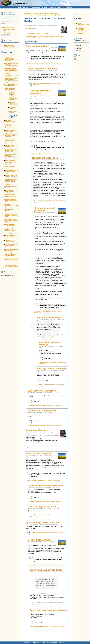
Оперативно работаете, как (42, 507)
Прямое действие (30, 28)
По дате (44, 7)
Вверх (46, 33)
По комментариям (55, 7)
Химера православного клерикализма (12, 250)
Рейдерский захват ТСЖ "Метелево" (10, 225)
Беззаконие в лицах (11, 128)
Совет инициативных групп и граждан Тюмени (11, 237)
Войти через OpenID (8, 27)
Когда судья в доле (10, 160)
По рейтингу (68, 7)
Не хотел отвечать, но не (45, 158)
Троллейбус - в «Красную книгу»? (10, 241)
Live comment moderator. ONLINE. (10, 121)
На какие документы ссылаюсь (41, 92)
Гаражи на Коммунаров (12, 143)
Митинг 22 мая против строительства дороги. (11, 176)
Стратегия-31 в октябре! (13, 112)
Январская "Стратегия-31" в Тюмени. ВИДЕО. (13, 116)
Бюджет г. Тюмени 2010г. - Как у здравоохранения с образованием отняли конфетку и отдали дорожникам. (11, 134)
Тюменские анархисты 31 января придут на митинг (13, 104)
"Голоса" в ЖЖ (82, 27)
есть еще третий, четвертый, (52, 368)
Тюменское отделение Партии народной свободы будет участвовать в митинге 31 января (13, 96)
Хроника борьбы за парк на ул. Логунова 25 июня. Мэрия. (11, 254)
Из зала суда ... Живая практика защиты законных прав (11, 150)
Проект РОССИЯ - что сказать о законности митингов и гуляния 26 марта (11, 215)
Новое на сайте (9, 45)
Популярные (35, 7)
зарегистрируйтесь (49, 37)
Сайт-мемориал (23, 7)
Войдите (40, 37)
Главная (27, 13)
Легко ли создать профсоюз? (10, 167)
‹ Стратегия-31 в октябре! (33, 33)
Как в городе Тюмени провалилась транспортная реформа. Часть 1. (11, 156)
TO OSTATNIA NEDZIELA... (9, 125)
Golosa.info (19, 1)
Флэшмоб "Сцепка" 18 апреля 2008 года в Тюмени (11, 246)
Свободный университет (81, 29)
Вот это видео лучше (39, 540)
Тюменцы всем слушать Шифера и (48, 610)
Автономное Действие (81, 33)
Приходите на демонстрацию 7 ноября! (10, 209)
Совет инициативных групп (83, 24)
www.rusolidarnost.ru (52, 78)
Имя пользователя (7, 19)
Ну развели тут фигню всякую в (42, 522)
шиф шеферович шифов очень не (46, 485)
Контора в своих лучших (50, 317)
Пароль (4, 23)
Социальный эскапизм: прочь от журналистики (12, 259)
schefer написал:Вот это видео (46, 570)
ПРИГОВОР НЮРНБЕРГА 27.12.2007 (12, 205)
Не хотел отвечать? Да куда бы (45, 209)
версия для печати (31, 37)
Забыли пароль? (7, 32)
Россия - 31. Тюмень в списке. (13, 109)
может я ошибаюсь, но (37, 430)
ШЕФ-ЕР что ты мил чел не (42, 391)
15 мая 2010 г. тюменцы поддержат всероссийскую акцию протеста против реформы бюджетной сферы (12, 79)
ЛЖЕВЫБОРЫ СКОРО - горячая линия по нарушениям (12, 172)
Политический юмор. (11, 197)
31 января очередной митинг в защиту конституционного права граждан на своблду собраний (11, 87)
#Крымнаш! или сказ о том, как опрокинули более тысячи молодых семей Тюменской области (12, 71)
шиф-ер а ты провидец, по (42, 410)
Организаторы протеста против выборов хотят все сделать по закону (10, 192)
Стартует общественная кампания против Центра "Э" (10, 59)
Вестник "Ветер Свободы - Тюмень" (11, 140)
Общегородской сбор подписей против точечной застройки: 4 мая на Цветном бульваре (11, 182)
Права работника (82, 31)
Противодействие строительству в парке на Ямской (11, 220)
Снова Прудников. (10, 233)
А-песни (80, 26)
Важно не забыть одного (39, 453)
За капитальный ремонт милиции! (10, 146)
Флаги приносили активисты (43, 69)
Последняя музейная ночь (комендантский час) (11, 201)
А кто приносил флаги (37, 46)
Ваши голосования (10, 47)
